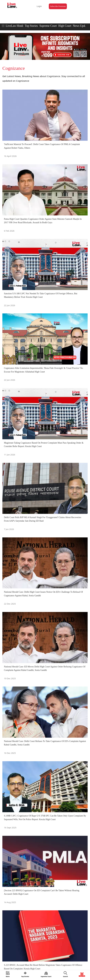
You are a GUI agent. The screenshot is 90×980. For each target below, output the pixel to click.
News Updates (81, 26)
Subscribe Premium (58, 6)
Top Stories (31, 26)
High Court (65, 26)
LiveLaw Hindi (14, 26)
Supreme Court (48, 26)
